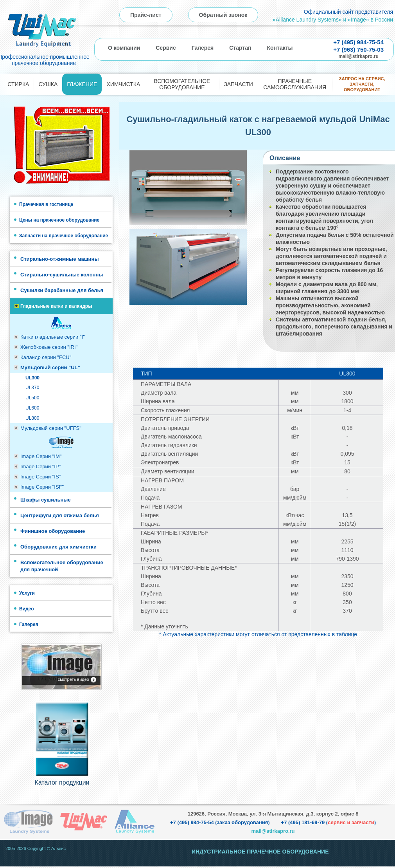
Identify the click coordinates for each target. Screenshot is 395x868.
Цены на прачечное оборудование (59, 220)
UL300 (32, 378)
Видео (27, 609)
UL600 (32, 408)
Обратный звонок (223, 15)
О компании (124, 48)
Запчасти (238, 84)
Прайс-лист (146, 15)
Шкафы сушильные (46, 500)
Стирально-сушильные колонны (62, 275)
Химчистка (123, 84)
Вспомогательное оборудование (182, 84)
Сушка (48, 84)
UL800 (32, 418)
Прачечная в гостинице (46, 204)
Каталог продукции (62, 784)
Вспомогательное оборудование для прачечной (62, 566)
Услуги (27, 593)
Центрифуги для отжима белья (60, 515)
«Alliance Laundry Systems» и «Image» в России (333, 20)
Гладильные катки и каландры (56, 306)
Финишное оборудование (53, 531)
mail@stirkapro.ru (358, 56)
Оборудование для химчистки (58, 547)
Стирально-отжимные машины (60, 259)
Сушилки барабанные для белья (62, 290)
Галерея (203, 48)
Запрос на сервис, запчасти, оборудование (362, 84)
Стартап (240, 48)
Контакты (280, 48)
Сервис (166, 48)
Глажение (82, 84)
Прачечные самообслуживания (295, 84)
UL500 (32, 398)
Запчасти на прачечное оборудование (64, 236)
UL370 (32, 388)
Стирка (18, 84)
